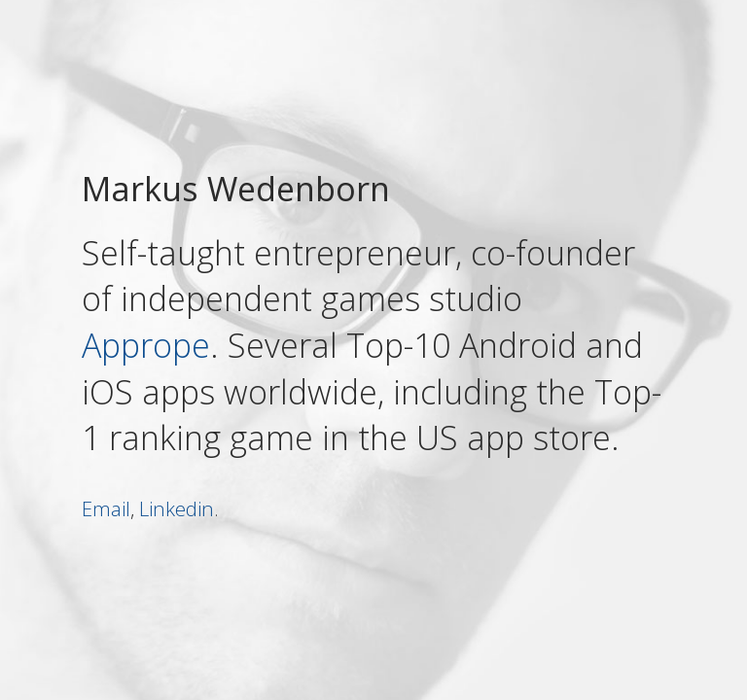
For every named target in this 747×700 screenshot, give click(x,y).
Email (106, 507)
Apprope (146, 345)
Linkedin (177, 507)
